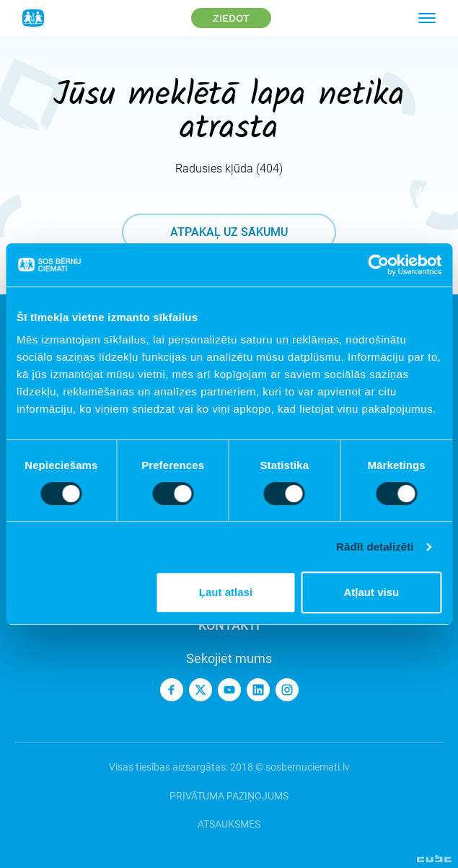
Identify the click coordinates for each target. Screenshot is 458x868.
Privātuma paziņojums (229, 796)
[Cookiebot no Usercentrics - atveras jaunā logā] (378, 265)
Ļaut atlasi (226, 592)
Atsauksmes (229, 824)
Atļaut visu (371, 592)
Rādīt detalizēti (375, 547)
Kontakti (229, 625)
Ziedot (231, 18)
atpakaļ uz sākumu (229, 232)
